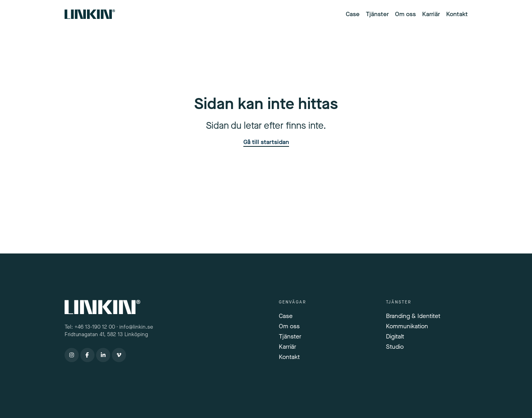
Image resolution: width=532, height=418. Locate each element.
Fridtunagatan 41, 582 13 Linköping (107, 335)
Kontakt (457, 14)
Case (353, 14)
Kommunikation (407, 326)
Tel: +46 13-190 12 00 (90, 327)
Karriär (431, 14)
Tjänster (377, 14)
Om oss (405, 14)
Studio (395, 347)
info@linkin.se (136, 327)
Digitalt (395, 336)
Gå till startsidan (266, 142)
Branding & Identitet (413, 316)
